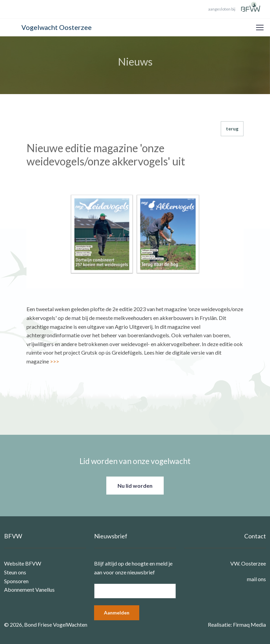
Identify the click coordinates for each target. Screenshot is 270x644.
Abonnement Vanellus (29, 589)
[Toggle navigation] (259, 28)
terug (232, 129)
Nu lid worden (135, 486)
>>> (55, 361)
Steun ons (15, 572)
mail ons (256, 579)
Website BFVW (23, 563)
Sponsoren (16, 581)
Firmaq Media (249, 624)
